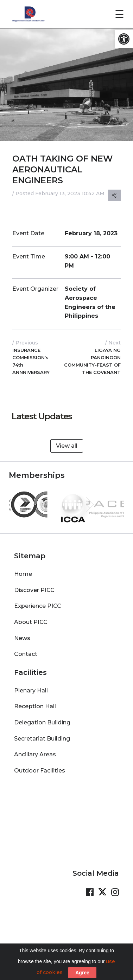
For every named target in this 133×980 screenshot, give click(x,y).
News (22, 635)
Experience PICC (38, 602)
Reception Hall (35, 703)
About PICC (31, 619)
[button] (124, 39)
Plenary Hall (31, 687)
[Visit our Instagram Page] (115, 889)
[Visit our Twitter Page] (102, 889)
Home (23, 570)
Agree (82, 973)
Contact (26, 650)
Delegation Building (42, 719)
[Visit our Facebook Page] (90, 889)
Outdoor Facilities (40, 767)
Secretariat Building (42, 735)
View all (67, 446)
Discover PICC (34, 587)
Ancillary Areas (35, 751)
